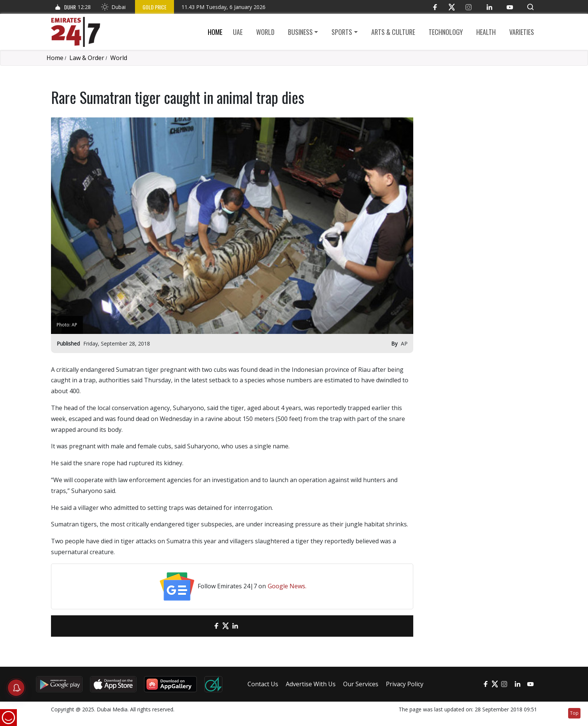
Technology (446, 32)
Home (215, 32)
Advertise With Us (311, 684)
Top (574, 713)
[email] (203, 626)
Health (486, 32)
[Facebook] (435, 7)
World (265, 32)
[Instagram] (469, 7)
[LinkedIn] (489, 7)
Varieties (522, 32)
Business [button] (300, 32)
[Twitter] (452, 7)
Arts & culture (393, 32)
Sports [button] (342, 32)
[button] (530, 7)
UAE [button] (238, 32)
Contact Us (263, 684)
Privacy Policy (405, 684)
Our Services (361, 684)
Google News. (287, 586)
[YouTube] (510, 7)
